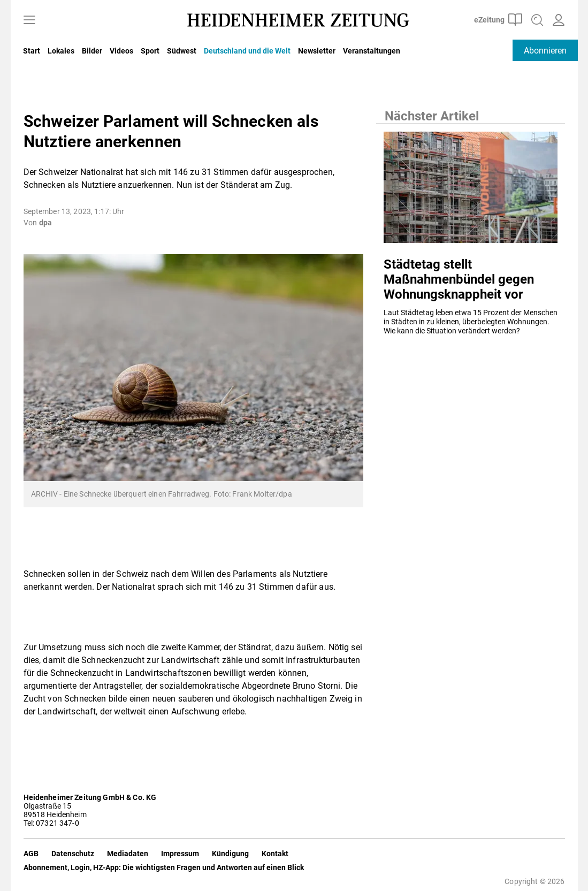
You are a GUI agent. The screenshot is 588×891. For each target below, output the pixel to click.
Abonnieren (545, 51)
